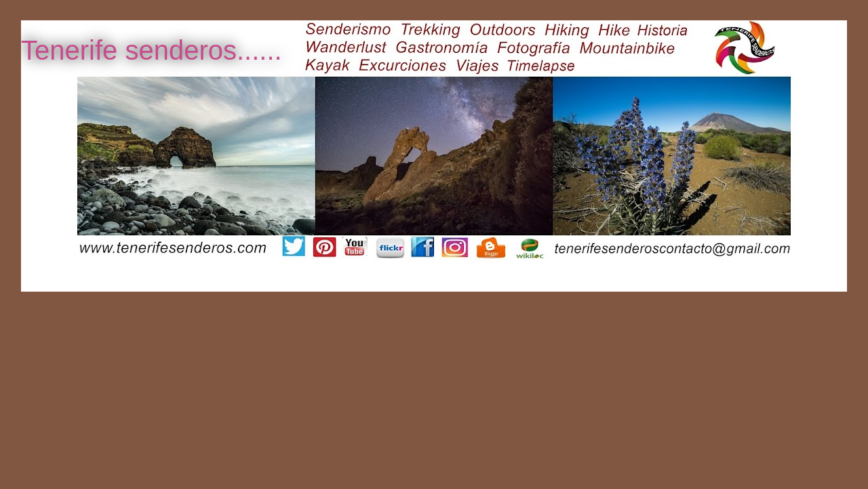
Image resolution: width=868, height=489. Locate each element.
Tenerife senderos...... (152, 50)
